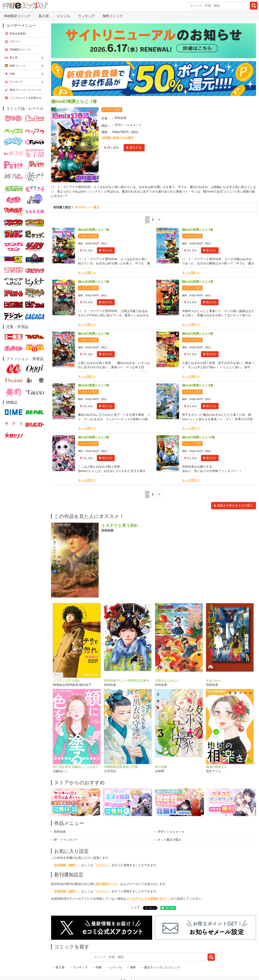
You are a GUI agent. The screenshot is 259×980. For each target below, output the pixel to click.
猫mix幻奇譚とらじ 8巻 (198, 385)
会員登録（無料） (66, 865)
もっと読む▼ (87, 273)
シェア (135, 907)
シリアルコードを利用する (26, 98)
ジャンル (63, 16)
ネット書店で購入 (169, 840)
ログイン (102, 865)
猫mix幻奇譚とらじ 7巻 (94, 385)
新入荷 (44, 16)
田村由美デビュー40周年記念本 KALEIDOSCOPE (128, 681)
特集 (99, 967)
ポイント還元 (113, 110)
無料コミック (113, 16)
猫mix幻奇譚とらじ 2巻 (198, 230)
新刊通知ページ (107, 884)
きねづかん (214, 681)
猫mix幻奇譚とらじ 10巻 (198, 437)
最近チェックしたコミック (162, 967)
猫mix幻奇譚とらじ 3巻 (94, 282)
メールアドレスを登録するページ (149, 899)
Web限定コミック (17, 16)
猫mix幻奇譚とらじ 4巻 (198, 282)
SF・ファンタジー (66, 840)
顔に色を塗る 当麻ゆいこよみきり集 (77, 767)
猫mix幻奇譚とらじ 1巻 (94, 230)
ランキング (86, 16)
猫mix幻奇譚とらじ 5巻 (94, 334)
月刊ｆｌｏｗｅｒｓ (128, 125)
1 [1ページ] (147, 220)
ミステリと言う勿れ (66, 681)
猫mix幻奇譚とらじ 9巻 (94, 437)
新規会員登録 (18, 34)
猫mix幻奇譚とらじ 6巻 (198, 334)
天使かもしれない (167, 681)
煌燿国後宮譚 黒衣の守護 (121, 767)
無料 (133, 967)
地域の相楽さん (217, 767)
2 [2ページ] (153, 220)
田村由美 (121, 118)
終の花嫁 (161, 767)
